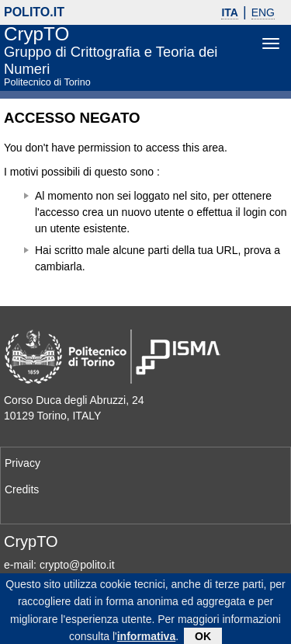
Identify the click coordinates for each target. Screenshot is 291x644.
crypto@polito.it (77, 565)
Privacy (23, 463)
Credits (22, 489)
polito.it (34, 12)
